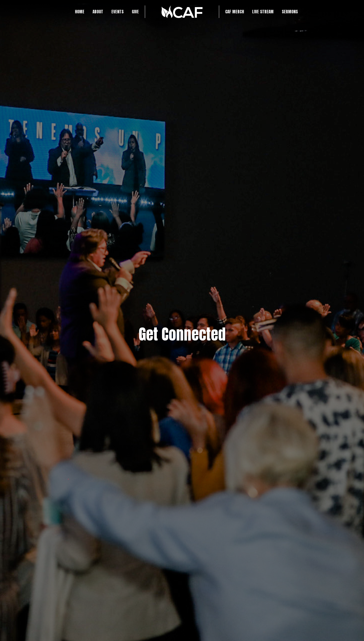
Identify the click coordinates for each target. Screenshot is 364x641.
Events (117, 12)
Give (135, 12)
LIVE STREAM (263, 12)
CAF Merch (235, 12)
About (98, 12)
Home (80, 12)
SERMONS (290, 12)
